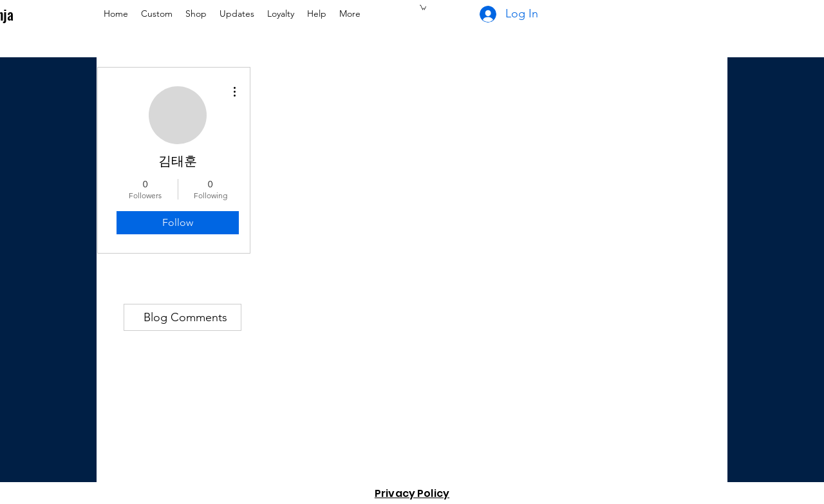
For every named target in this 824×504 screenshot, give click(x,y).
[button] (423, 7)
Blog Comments (185, 317)
